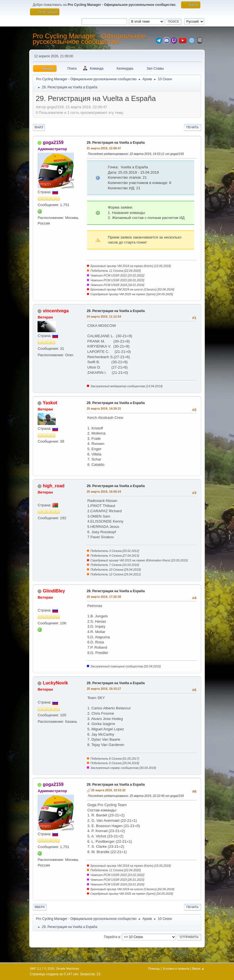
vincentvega (56, 311)
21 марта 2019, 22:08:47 (104, 148)
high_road (54, 486)
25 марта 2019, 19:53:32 (108, 790)
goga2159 (53, 142)
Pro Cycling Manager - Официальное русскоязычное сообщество (89, 39)
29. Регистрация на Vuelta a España (116, 143)
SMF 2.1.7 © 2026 (42, 969)
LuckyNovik (55, 683)
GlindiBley (54, 591)
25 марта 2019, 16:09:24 (104, 492)
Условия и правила (176, 969)
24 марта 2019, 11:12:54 (104, 317)
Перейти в (112, 937)
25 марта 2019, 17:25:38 (104, 597)
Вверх (40, 907)
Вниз (39, 127)
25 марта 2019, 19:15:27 (104, 689)
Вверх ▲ (198, 969)
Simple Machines (68, 969)
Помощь (154, 969)
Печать (193, 127)
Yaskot (50, 403)
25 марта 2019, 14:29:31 (104, 408)
